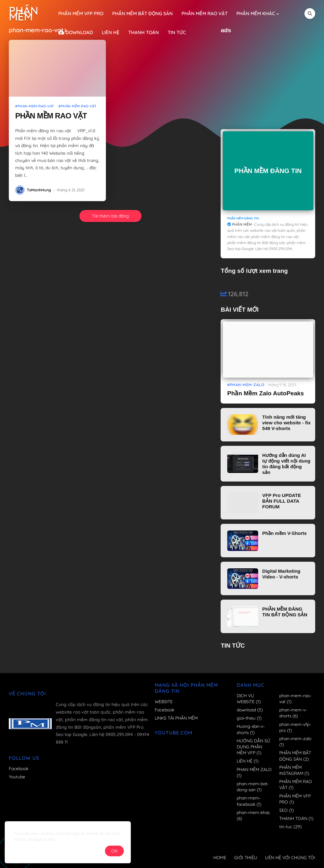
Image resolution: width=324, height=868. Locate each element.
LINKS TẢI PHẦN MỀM (176, 718)
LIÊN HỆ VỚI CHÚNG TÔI (290, 858)
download (250, 710)
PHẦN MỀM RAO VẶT (51, 116)
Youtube (17, 777)
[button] (310, 14)
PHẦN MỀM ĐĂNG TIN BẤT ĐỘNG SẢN (285, 612)
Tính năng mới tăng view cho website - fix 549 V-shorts (286, 423)
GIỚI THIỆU (246, 858)
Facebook (19, 768)
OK (114, 851)
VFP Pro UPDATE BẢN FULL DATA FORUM (282, 501)
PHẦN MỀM (23, 14)
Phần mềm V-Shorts (284, 533)
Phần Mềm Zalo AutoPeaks (266, 393)
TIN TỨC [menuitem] (177, 32)
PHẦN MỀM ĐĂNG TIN (268, 171)
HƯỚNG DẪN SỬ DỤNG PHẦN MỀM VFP (253, 747)
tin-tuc (290, 826)
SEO (286, 810)
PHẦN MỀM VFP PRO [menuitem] (81, 13)
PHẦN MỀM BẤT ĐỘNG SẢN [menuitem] (142, 13)
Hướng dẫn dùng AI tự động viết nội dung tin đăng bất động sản (286, 464)
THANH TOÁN (296, 818)
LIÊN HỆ (248, 761)
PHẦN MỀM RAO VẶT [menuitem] (205, 13)
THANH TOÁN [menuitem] (144, 32)
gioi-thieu (249, 718)
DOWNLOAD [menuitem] (76, 32)
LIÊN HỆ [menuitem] (111, 32)
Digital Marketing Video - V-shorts (281, 574)
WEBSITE (164, 701)
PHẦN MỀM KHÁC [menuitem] (256, 13)
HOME (220, 858)
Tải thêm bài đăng (110, 216)
